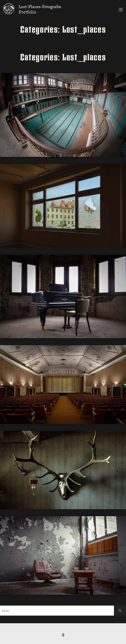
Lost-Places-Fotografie (40, 7)
